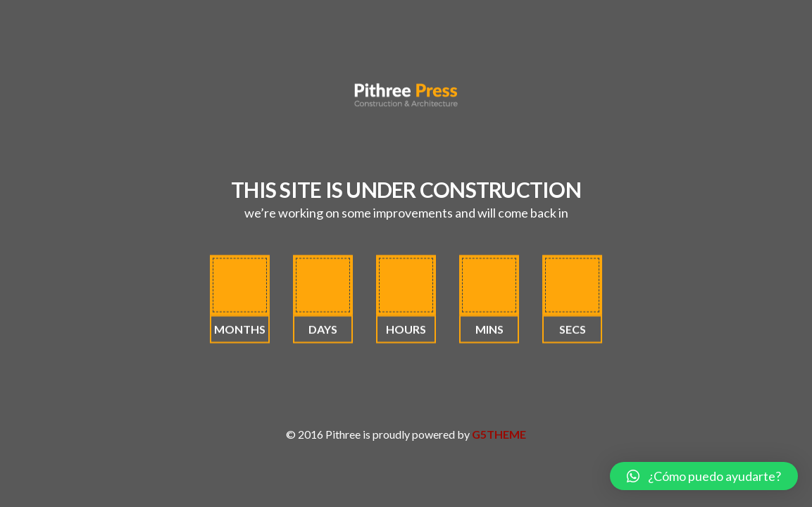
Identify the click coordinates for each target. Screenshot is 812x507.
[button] (704, 476)
